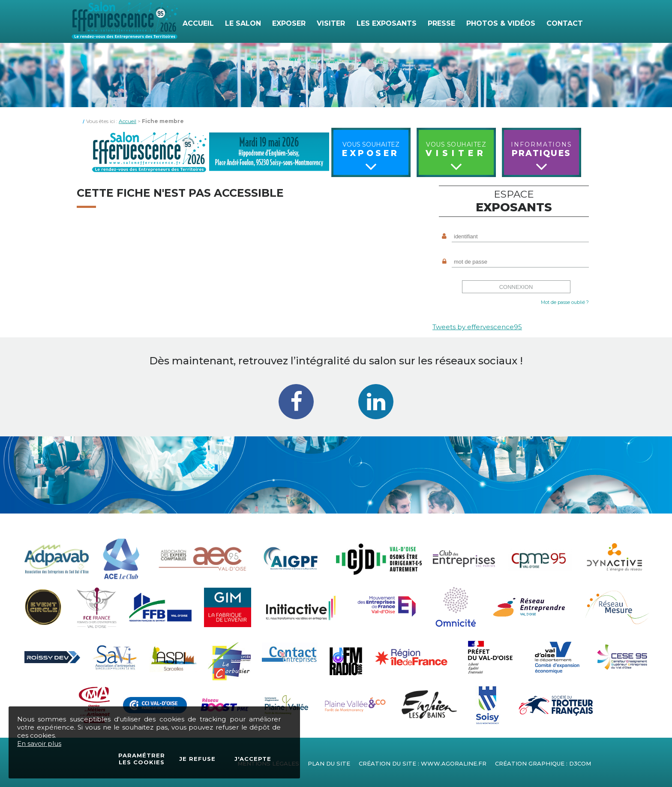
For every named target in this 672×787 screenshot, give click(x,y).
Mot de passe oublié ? (565, 302)
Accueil (127, 121)
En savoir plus (39, 743)
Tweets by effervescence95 (477, 327)
